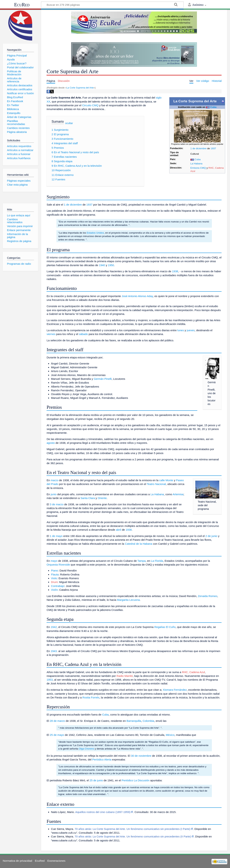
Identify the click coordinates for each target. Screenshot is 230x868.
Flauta (55, 574)
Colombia (148, 721)
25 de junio (96, 780)
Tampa (142, 561)
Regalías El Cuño (165, 627)
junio (54, 494)
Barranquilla (134, 721)
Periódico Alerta (102, 759)
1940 (102, 265)
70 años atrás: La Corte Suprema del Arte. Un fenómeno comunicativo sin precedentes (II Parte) (133, 836)
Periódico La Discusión (136, 780)
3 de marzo (57, 504)
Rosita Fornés (91, 697)
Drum (54, 582)
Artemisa (178, 494)
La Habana (196, 164)
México (170, 735)
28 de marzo (57, 721)
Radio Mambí (125, 676)
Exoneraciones (56, 861)
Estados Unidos (95, 233)
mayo (54, 561)
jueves (191, 330)
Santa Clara (88, 498)
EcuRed (22, 5)
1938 (175, 271)
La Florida (157, 561)
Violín (54, 590)
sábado (83, 334)
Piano (55, 570)
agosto (51, 443)
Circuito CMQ (90, 105)
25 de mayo (57, 735)
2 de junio (211, 536)
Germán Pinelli (103, 379)
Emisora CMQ (198, 168)
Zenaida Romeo (208, 596)
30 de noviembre (141, 756)
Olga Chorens (86, 749)
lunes (181, 330)
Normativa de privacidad (17, 861)
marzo (54, 480)
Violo (54, 578)
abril (119, 530)
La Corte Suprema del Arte (80, 88)
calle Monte (166, 480)
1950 (111, 265)
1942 (54, 627)
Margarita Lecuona (128, 600)
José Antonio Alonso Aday (137, 296)
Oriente (102, 498)
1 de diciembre (199, 148)
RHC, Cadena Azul (193, 672)
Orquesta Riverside (58, 565)
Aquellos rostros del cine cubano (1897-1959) (103, 812)
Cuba (213, 107)
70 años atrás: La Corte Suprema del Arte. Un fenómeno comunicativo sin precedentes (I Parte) (132, 829)
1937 (213, 148)
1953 (50, 680)
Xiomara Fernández (175, 690)
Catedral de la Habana (139, 544)
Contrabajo (58, 586)
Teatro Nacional (156, 484)
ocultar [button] (69, 123)
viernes (51, 334)
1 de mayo (56, 536)
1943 (54, 651)
